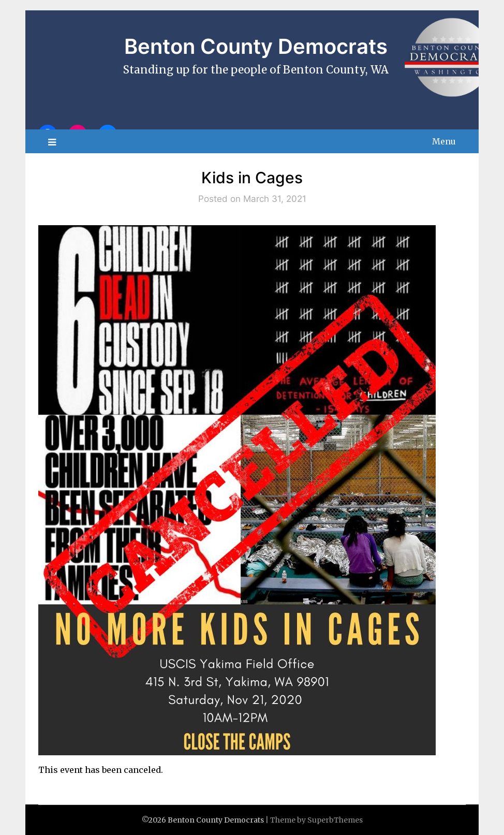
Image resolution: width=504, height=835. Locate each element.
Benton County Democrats (256, 46)
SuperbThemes (335, 820)
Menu (444, 141)
